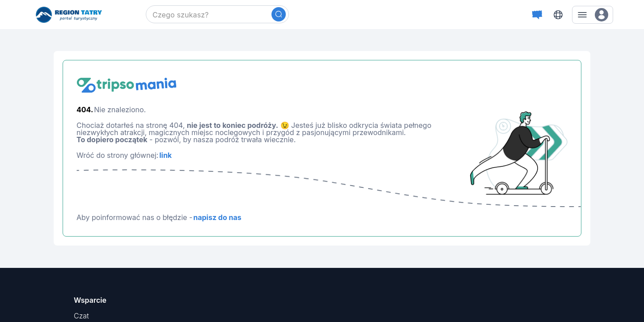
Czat (81, 316)
